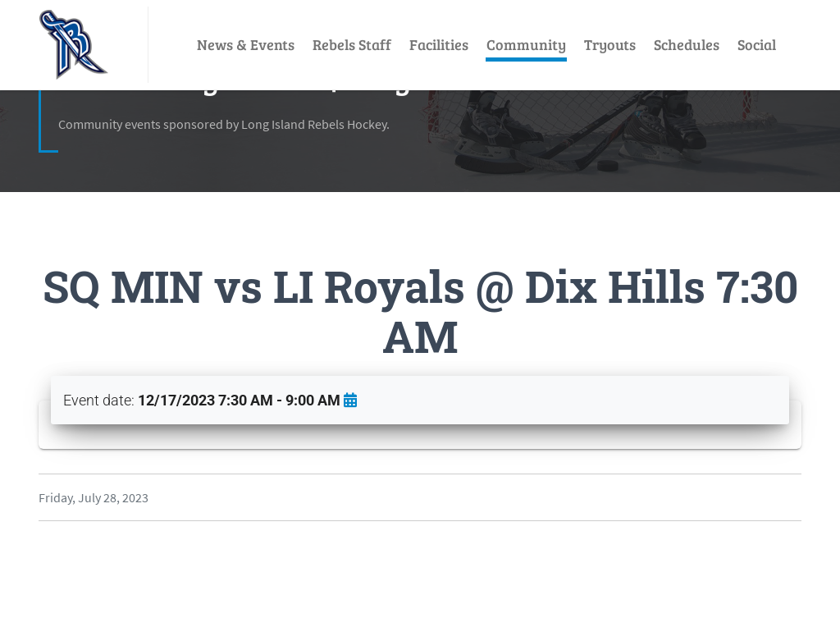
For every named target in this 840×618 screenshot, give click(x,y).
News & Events (246, 44)
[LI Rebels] (74, 45)
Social (757, 44)
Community (526, 44)
